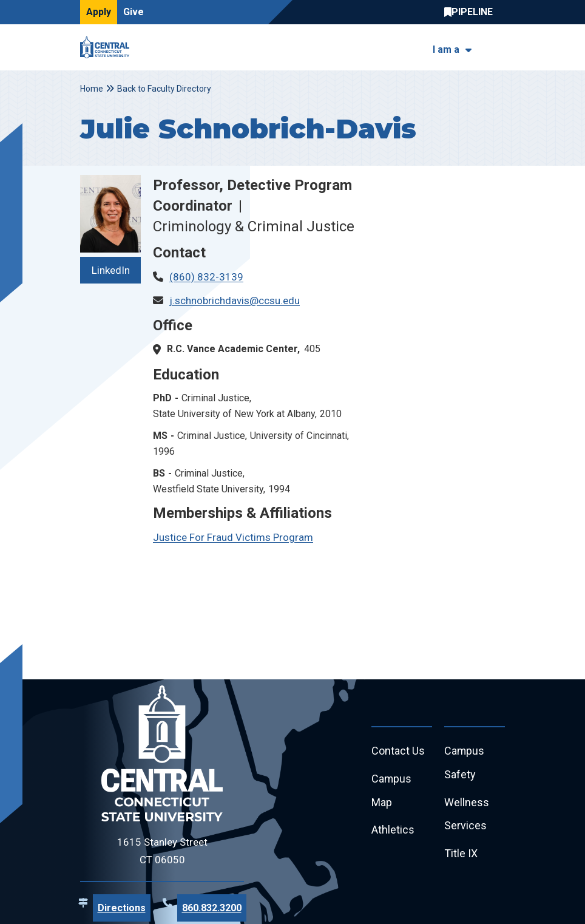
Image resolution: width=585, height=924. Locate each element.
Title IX (461, 854)
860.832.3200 (212, 908)
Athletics (393, 831)
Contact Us (398, 751)
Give (134, 12)
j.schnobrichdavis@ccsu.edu (235, 301)
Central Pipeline (472, 12)
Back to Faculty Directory (164, 89)
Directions (122, 908)
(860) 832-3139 (206, 277)
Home (92, 89)
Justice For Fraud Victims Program (233, 537)
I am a (446, 49)
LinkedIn (111, 270)
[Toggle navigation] (497, 48)
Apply (99, 12)
